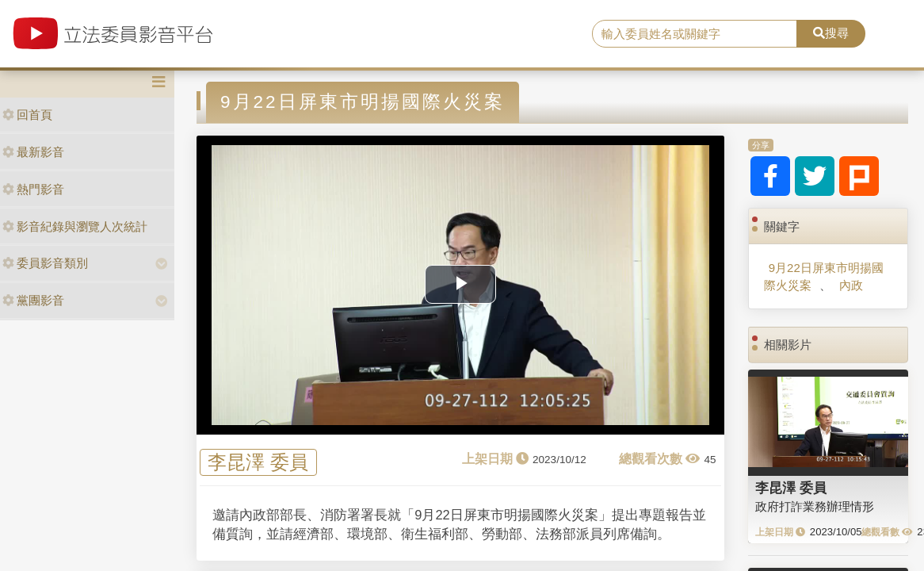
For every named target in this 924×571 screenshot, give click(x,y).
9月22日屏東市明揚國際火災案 (824, 276)
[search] (695, 34)
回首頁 (27, 115)
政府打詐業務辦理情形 (815, 506)
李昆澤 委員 (258, 463)
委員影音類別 (45, 263)
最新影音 (33, 152)
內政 (851, 285)
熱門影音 (33, 189)
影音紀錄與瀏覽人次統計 (75, 226)
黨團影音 (33, 300)
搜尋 (831, 33)
